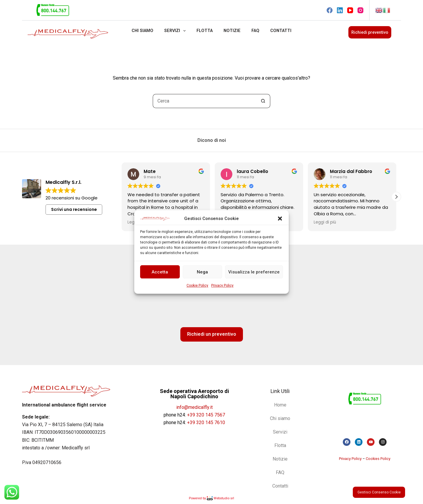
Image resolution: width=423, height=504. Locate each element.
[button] (280, 219)
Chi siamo (142, 31)
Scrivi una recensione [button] (74, 209)
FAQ (255, 31)
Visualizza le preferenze (254, 272)
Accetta (160, 272)
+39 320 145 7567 (206, 415)
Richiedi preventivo (370, 32)
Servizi (176, 31)
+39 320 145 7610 (206, 422)
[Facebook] (330, 10)
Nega (202, 272)
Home (280, 405)
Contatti (281, 31)
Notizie (232, 31)
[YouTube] (350, 10)
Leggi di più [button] (325, 222)
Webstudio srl (220, 498)
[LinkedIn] (340, 10)
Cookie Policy (197, 286)
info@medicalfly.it (194, 407)
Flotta (205, 31)
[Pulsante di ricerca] (263, 101)
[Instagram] (360, 10)
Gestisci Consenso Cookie (379, 492)
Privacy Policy (222, 286)
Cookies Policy (378, 459)
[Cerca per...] (204, 101)
